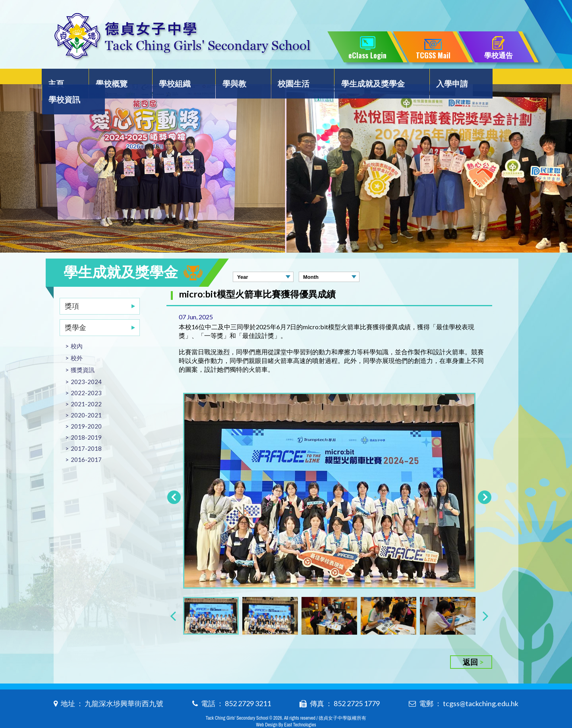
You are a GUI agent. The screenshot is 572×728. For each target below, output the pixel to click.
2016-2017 (86, 444)
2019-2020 (86, 410)
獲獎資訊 (83, 354)
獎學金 (75, 311)
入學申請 (435, 78)
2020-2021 (86, 399)
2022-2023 (86, 377)
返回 (470, 646)
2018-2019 (86, 421)
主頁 (62, 78)
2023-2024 (86, 366)
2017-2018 (86, 433)
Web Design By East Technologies (286, 709)
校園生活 (282, 78)
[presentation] (173, 600)
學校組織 (172, 78)
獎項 (72, 290)
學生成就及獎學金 (358, 78)
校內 (77, 330)
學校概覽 (113, 78)
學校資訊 (494, 78)
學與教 (227, 78)
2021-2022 (86, 388)
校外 (77, 342)
